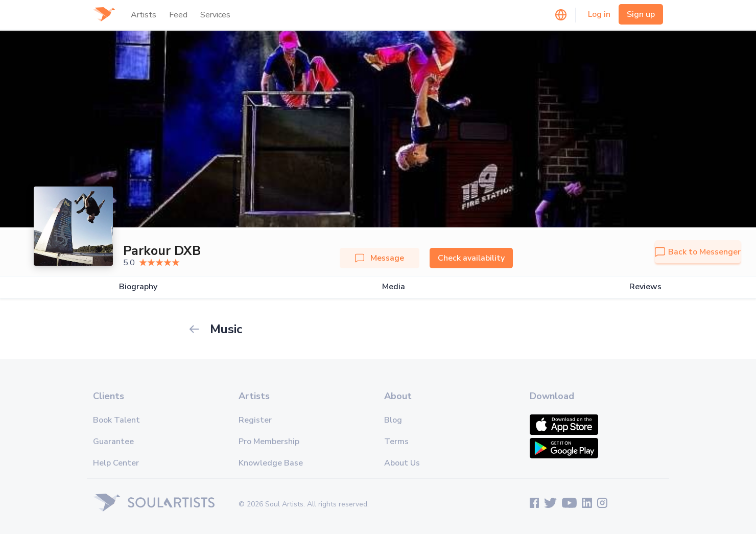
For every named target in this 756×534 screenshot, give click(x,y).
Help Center (116, 463)
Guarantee (113, 442)
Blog (393, 420)
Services (215, 15)
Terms (396, 442)
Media (394, 287)
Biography (138, 287)
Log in (599, 14)
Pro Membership (269, 442)
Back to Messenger (698, 252)
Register (255, 420)
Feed (178, 15)
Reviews (645, 287)
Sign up (641, 14)
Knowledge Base (271, 463)
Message (380, 258)
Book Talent (116, 420)
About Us (402, 463)
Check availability (471, 258)
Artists (144, 15)
